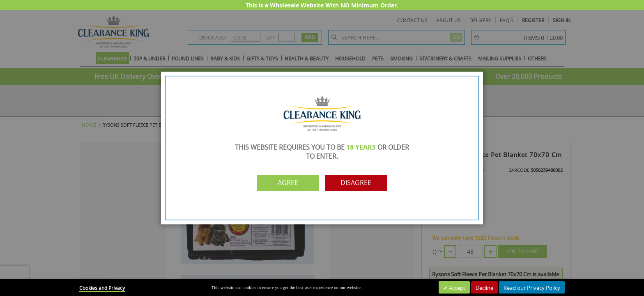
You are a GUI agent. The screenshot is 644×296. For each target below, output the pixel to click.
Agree (286, 183)
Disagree (358, 183)
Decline (484, 288)
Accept (457, 288)
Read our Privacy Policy (532, 288)
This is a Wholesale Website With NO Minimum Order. (322, 5)
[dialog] (322, 148)
